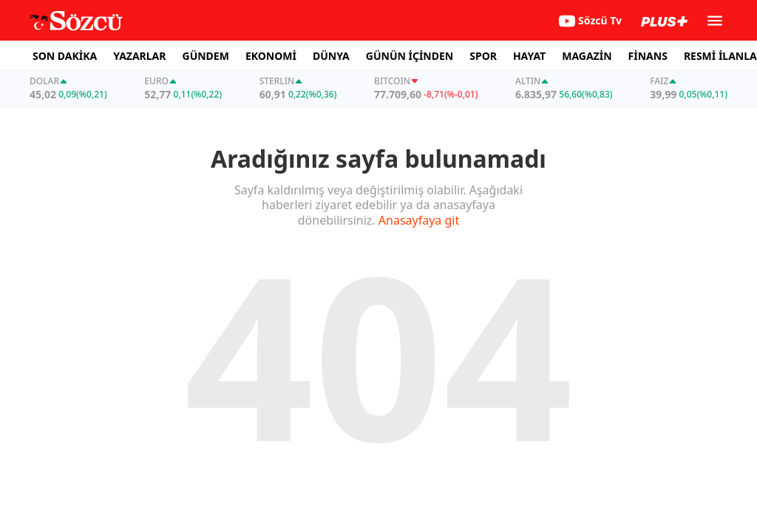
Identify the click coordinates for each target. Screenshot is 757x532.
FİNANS (648, 56)
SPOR (483, 56)
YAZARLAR (139, 56)
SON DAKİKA (65, 56)
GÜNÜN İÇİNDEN (410, 56)
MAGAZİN (587, 56)
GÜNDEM (206, 56)
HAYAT (529, 56)
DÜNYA (331, 56)
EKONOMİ (271, 56)
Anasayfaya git (419, 220)
